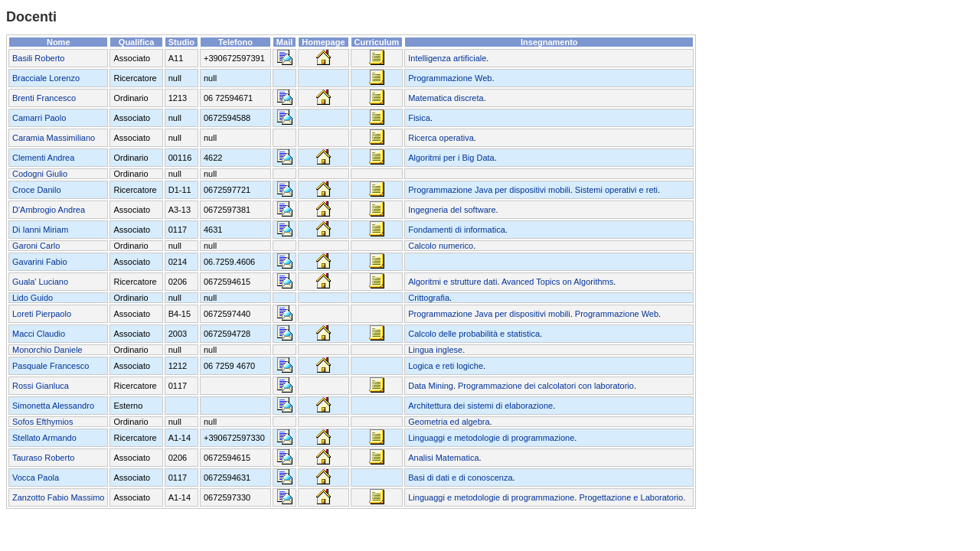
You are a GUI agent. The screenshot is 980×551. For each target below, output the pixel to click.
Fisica (419, 118)
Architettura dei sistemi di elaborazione (480, 406)
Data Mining (431, 386)
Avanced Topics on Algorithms (557, 282)
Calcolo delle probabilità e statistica (474, 334)
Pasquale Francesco (51, 366)
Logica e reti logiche (446, 366)
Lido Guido (33, 298)
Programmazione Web (450, 78)
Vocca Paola (36, 478)
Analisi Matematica (443, 458)
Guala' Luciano (40, 282)
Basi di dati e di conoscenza (460, 478)
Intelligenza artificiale (447, 58)
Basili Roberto (38, 58)
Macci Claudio (39, 334)
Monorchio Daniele (47, 350)
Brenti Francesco (44, 98)
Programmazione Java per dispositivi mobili (489, 190)
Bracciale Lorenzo (46, 78)
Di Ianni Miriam (40, 230)
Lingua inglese (435, 350)
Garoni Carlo (36, 246)
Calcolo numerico (441, 246)
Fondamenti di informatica (457, 230)
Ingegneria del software (452, 210)
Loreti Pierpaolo (42, 314)
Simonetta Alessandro (53, 406)
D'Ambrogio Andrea (49, 210)
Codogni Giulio (40, 174)
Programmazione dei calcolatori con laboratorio (546, 386)
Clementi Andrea (43, 158)
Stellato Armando (44, 438)
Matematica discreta (446, 98)
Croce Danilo (37, 190)
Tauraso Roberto (43, 458)
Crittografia (429, 298)
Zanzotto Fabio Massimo (58, 497)
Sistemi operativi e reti (616, 190)
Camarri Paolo (39, 118)
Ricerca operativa (441, 138)
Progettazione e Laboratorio (631, 497)
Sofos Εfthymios (42, 422)
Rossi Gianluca (41, 386)
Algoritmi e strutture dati (452, 282)
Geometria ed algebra (449, 422)
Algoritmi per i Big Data (451, 158)
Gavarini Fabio (40, 262)
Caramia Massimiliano (54, 138)
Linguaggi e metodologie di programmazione (491, 438)
